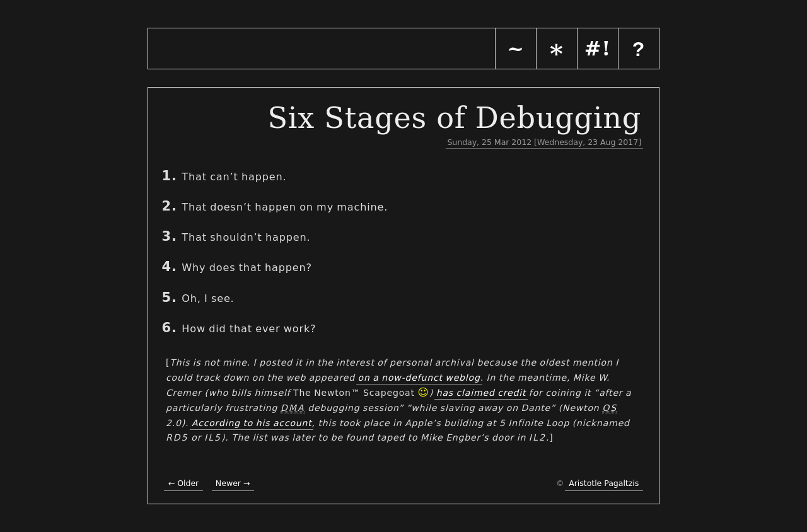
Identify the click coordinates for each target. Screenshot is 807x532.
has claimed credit (481, 393)
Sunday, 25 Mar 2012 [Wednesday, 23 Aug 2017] (544, 142)
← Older (183, 483)
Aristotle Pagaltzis (604, 483)
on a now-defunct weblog (419, 378)
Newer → (233, 483)
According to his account (252, 423)
